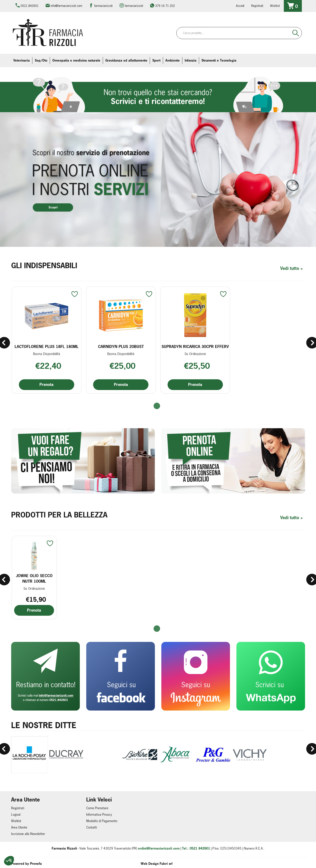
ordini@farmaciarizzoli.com (159, 848)
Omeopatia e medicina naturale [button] (76, 60)
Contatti (92, 827)
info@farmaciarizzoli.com (66, 6)
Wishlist (275, 6)
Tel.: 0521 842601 (196, 848)
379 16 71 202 (165, 6)
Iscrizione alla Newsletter (28, 833)
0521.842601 (30, 6)
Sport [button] (156, 60)
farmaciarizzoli (103, 6)
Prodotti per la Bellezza (59, 514)
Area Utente (19, 827)
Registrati (257, 6)
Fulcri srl (166, 863)
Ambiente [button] (173, 60)
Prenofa (36, 863)
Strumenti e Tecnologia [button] (219, 60)
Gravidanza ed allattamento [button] (126, 60)
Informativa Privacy (99, 814)
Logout (16, 814)
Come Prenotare (97, 808)
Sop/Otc (41, 60)
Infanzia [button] (191, 60)
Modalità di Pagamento (102, 820)
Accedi (240, 6)
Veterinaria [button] (22, 60)
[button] (158, 406)
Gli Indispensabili (44, 265)
